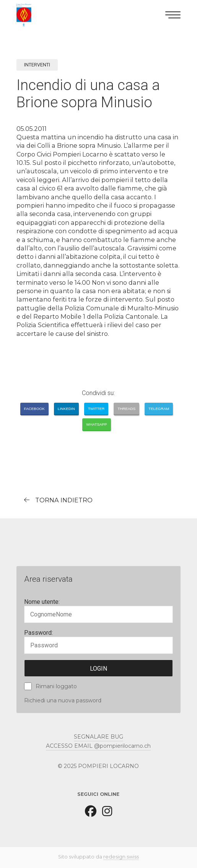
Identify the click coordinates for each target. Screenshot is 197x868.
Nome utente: (42, 602)
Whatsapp (96, 424)
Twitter (96, 409)
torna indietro (64, 500)
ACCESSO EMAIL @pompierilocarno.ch (98, 746)
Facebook (34, 409)
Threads (126, 409)
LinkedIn (66, 409)
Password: (38, 633)
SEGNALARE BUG (98, 737)
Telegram (159, 409)
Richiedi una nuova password (63, 700)
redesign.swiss (121, 857)
